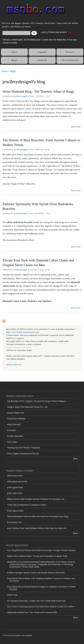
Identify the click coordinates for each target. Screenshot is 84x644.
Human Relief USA (16, 413)
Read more (76, 126)
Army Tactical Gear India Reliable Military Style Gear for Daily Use (37, 528)
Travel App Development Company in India (26, 505)
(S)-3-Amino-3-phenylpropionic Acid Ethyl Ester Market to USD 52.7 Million (41, 607)
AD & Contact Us (70, 60)
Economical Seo (14, 522)
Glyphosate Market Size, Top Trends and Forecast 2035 (32, 612)
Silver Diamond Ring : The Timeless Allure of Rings (38, 91)
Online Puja (12, 595)
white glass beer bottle (17, 482)
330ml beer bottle (15, 476)
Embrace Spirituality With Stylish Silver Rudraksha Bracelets (38, 206)
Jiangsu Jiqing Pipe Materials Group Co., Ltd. (27, 407)
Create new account (58, 32)
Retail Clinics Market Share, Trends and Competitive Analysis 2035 (37, 556)
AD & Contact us (14, 365)
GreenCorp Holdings (16, 419)
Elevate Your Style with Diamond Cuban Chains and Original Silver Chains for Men (38, 263)
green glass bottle (15, 488)
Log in (44, 32)
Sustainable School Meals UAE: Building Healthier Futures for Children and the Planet (41, 580)
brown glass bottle (15, 511)
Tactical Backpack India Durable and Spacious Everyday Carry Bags (38, 516)
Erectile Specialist (15, 436)
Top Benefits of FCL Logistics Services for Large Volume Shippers (37, 401)
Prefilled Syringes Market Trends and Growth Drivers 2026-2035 (36, 573)
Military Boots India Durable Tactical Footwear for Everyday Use (36, 499)
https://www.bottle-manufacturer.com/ (23, 332)
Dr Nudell (11, 430)
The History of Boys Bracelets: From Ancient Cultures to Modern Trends (41, 143)
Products (70, 52)
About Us (42, 60)
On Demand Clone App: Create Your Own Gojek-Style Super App (36, 601)
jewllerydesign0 (20, 96)
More (76, 459)
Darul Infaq (12, 442)
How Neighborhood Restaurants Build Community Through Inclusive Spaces (41, 550)
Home (14, 52)
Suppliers (42, 52)
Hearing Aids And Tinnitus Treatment (23, 448)
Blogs (14, 60)
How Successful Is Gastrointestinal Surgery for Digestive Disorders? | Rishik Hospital (41, 588)
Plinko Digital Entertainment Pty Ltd (23, 454)
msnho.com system (23, 635)
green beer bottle (15, 493)
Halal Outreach (14, 425)
